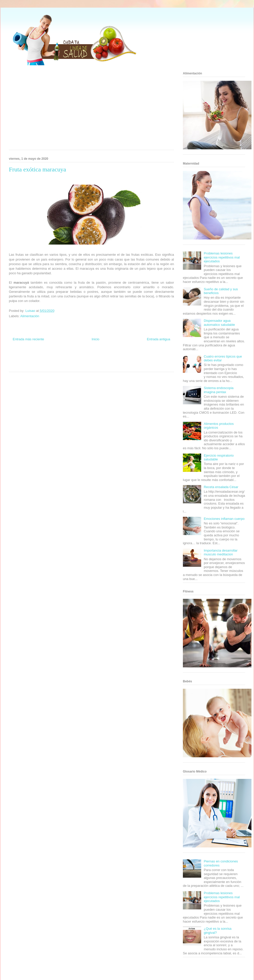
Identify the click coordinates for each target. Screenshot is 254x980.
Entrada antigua (158, 339)
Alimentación (30, 316)
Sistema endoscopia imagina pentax (219, 390)
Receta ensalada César (221, 487)
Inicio (96, 339)
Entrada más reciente (28, 339)
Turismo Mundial (31, 366)
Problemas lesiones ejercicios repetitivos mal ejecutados (222, 257)
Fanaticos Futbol (129, 361)
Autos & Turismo (110, 361)
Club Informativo (77, 357)
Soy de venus (23, 361)
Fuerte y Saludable (42, 361)
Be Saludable (36, 357)
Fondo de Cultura (96, 357)
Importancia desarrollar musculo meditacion (221, 552)
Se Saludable (49, 366)
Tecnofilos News (154, 357)
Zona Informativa (18, 357)
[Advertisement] (82, 109)
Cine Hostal (75, 361)
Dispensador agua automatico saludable (219, 323)
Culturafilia (99, 366)
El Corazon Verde (83, 366)
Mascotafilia (146, 361)
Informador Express (55, 357)
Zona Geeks (114, 357)
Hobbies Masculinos (133, 357)
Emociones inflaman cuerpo (224, 519)
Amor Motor (113, 366)
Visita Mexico (65, 366)
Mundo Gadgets (91, 361)
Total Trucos (61, 361)
